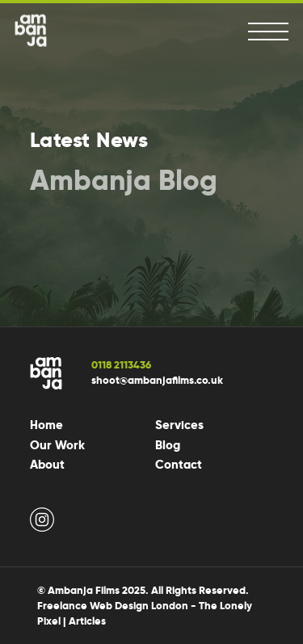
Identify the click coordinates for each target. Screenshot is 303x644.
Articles (87, 621)
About (47, 465)
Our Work (57, 445)
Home (46, 425)
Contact (179, 465)
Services (179, 425)
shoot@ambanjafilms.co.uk (157, 380)
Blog (168, 445)
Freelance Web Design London (113, 606)
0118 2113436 (121, 365)
